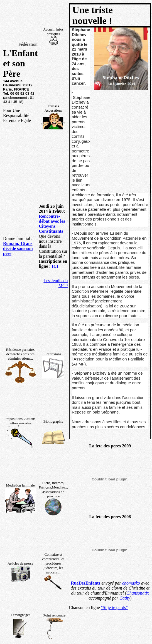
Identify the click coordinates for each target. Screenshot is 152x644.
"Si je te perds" (114, 607)
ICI (55, 266)
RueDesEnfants (85, 583)
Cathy (125, 598)
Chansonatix (138, 593)
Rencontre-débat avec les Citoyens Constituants (52, 224)
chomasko (131, 583)
